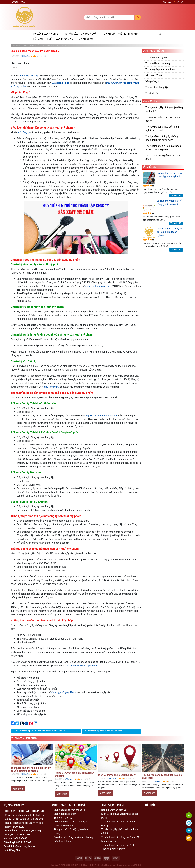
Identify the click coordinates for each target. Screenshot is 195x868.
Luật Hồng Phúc (60, 83)
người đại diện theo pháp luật (102, 416)
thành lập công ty (29, 76)
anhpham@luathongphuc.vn (82, 666)
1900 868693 (20, 838)
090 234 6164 (24, 842)
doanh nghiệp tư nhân (97, 286)
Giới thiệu (167, 2)
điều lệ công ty (51, 387)
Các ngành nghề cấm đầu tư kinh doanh (163, 119)
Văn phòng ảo (65, 39)
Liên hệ (179, 2)
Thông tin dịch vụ (63, 818)
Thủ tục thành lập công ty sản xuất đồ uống (103, 731)
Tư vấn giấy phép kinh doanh (120, 34)
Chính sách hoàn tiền (65, 814)
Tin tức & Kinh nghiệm (157, 87)
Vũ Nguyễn (25, 56)
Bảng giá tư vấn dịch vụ (114, 810)
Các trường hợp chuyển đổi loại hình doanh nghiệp (162, 232)
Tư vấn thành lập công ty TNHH (118, 845)
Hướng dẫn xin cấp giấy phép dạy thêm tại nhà (162, 178)
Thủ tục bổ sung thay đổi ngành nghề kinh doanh (162, 129)
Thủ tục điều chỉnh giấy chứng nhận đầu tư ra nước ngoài (162, 138)
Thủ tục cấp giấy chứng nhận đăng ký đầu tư (164, 109)
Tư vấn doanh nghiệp (46, 34)
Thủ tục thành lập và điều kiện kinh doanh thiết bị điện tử (40, 731)
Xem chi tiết (176, 196)
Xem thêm (18, 789)
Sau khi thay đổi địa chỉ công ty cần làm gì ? (162, 205)
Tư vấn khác (85, 39)
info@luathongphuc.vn (23, 846)
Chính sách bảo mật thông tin (70, 810)
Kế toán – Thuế (42, 39)
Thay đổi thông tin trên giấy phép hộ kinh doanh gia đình (163, 148)
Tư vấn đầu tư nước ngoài (81, 34)
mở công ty (24, 132)
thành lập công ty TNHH (64, 692)
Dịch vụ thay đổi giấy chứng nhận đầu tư (163, 157)
